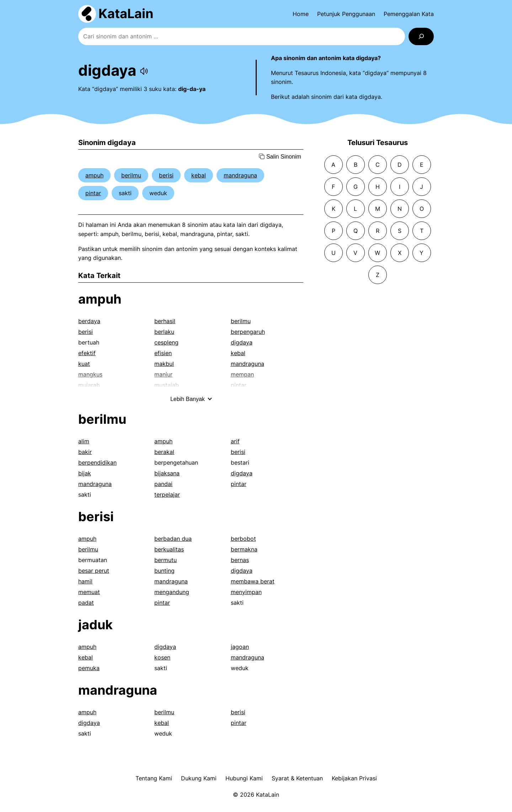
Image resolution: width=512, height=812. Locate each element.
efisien (163, 353)
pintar (93, 193)
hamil (85, 581)
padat (86, 603)
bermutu (166, 560)
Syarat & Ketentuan (297, 778)
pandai (163, 484)
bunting (164, 571)
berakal (164, 452)
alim (84, 441)
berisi (166, 175)
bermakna (244, 549)
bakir (85, 452)
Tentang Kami (154, 778)
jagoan (240, 647)
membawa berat (253, 581)
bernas (240, 560)
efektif (87, 353)
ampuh (94, 175)
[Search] (421, 36)
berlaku (164, 332)
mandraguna (240, 175)
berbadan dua (173, 539)
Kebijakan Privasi (354, 778)
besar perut (94, 571)
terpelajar (167, 495)
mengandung (172, 592)
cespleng (166, 342)
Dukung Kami (199, 778)
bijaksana (167, 473)
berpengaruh (248, 332)
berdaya (89, 321)
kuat (84, 364)
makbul (164, 364)
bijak (85, 473)
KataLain (126, 14)
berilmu (131, 175)
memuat (89, 592)
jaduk (95, 625)
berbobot (243, 539)
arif (235, 441)
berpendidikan (97, 463)
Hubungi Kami (244, 778)
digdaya (242, 342)
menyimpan (246, 592)
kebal (199, 175)
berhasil (165, 321)
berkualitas (169, 549)
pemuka (89, 668)
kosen (162, 657)
